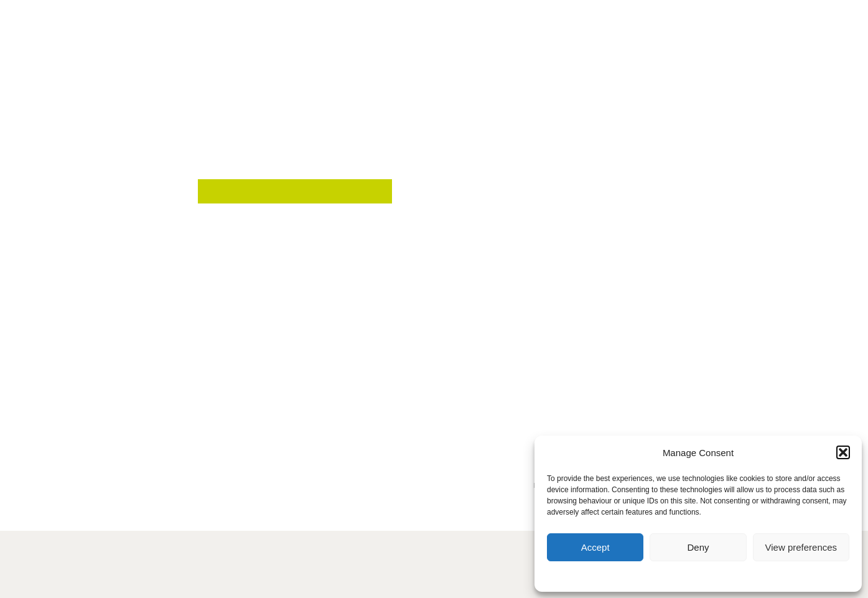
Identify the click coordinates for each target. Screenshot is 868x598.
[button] (843, 452)
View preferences (801, 547)
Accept (595, 547)
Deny (698, 547)
